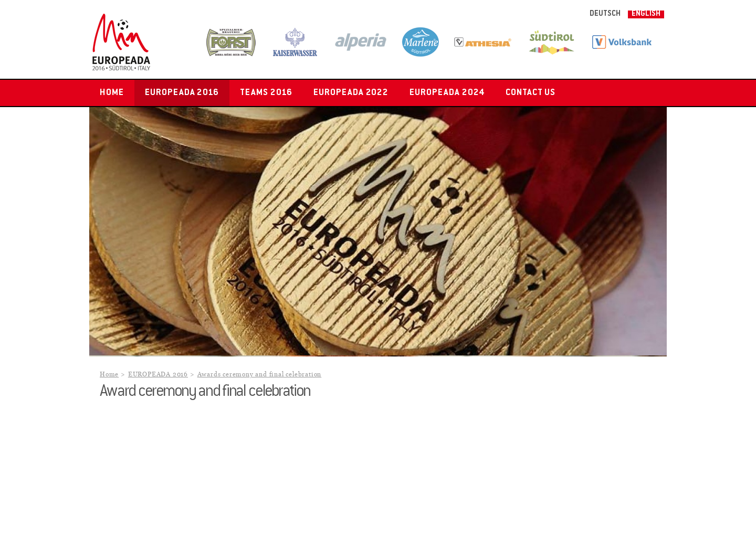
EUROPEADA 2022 (351, 93)
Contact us (531, 93)
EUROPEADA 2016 (182, 93)
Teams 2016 (266, 93)
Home (112, 93)
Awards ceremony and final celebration (260, 375)
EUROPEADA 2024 (447, 93)
